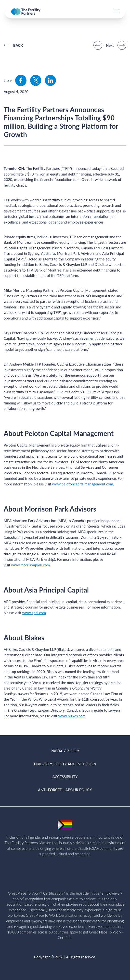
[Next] (122, 45)
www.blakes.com (72, 716)
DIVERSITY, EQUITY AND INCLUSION (65, 764)
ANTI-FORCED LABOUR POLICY (65, 790)
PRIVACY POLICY (65, 751)
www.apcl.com (34, 613)
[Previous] (98, 45)
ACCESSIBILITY (65, 777)
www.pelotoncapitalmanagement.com (83, 484)
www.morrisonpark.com (30, 565)
